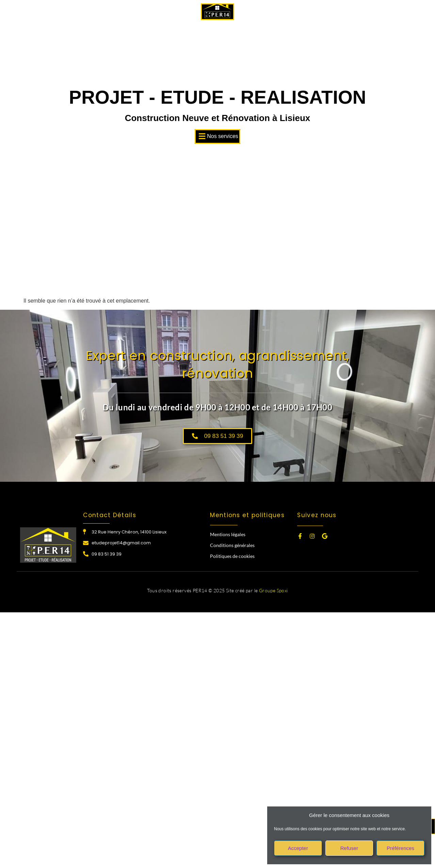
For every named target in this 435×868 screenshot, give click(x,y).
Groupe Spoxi (273, 591)
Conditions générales (232, 546)
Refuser (349, 848)
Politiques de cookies (232, 557)
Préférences (400, 848)
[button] (218, 137)
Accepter (298, 848)
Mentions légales (228, 535)
